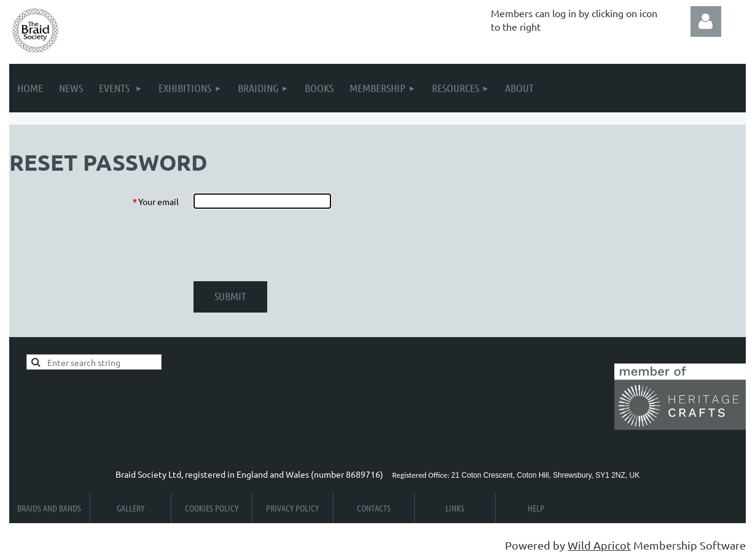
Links (455, 508)
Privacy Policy (292, 508)
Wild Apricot (599, 545)
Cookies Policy (212, 508)
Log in (706, 21)
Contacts (374, 508)
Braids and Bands (49, 508)
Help (536, 508)
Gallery (131, 508)
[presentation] (287, 245)
